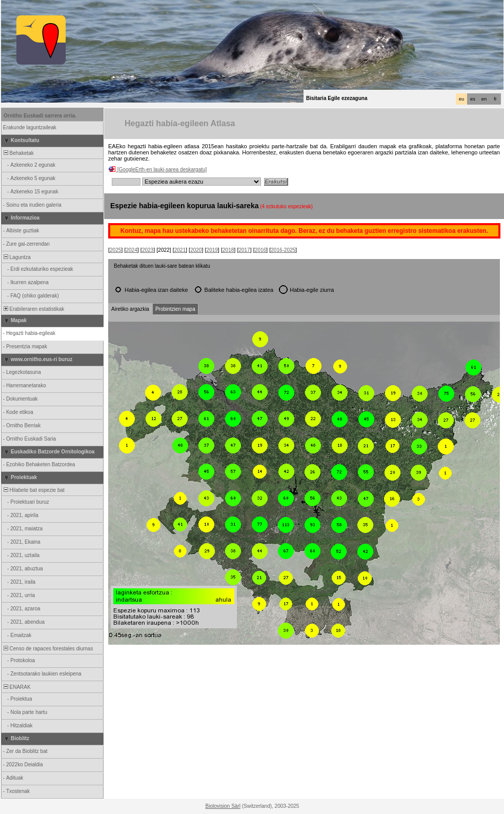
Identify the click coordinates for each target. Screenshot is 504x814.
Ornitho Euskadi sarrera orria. (40, 116)
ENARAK (16, 687)
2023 (148, 250)
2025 (115, 250)
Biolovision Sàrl (223, 806)
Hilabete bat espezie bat (33, 490)
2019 (212, 250)
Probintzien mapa (175, 309)
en (484, 99)
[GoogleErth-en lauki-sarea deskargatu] (162, 170)
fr (495, 99)
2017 (244, 250)
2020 (196, 250)
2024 (131, 250)
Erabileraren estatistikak (33, 309)
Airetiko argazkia (130, 309)
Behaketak (18, 153)
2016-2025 (283, 250)
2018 (228, 250)
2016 (260, 250)
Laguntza (16, 257)
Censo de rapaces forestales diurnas (47, 649)
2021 (180, 250)
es (473, 99)
